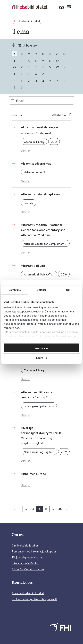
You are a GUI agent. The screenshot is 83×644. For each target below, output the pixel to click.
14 (33, 509)
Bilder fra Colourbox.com (28, 569)
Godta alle (42, 348)
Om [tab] (68, 290)
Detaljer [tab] (41, 290)
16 (46, 509)
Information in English (25, 563)
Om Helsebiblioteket (25, 545)
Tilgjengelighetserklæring (28, 557)
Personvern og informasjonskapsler (34, 551)
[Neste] (67, 509)
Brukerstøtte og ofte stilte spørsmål (34, 599)
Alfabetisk (59, 115)
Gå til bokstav (27, 45)
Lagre (42, 358)
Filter (20, 100)
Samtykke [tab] (15, 290)
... (26, 509)
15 (39, 509)
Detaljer (25, 151)
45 (60, 509)
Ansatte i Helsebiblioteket (28, 593)
